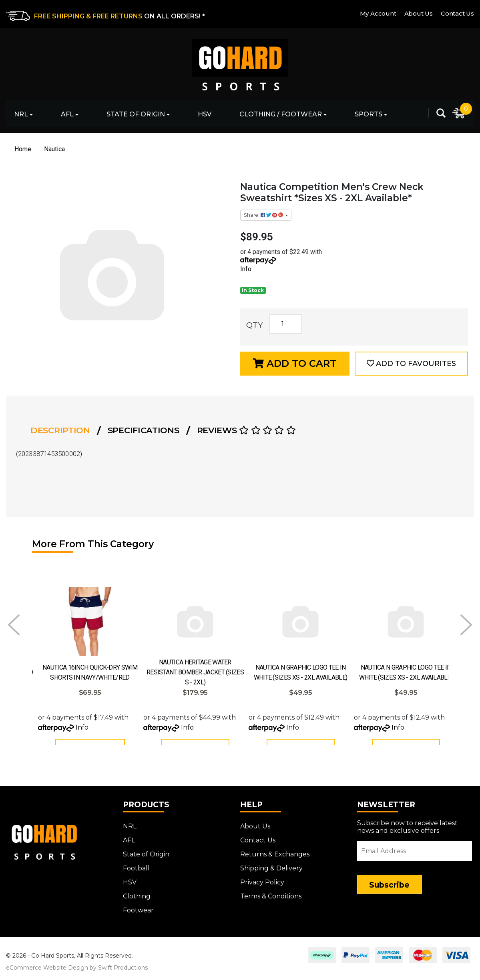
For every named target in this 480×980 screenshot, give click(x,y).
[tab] (63, 430)
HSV (205, 114)
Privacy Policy (262, 887)
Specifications (144, 430)
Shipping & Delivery (271, 873)
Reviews (246, 430)
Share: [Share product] (264, 215)
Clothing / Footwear (281, 114)
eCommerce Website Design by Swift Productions (77, 972)
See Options (90, 749)
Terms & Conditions (271, 901)
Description (60, 430)
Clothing (137, 901)
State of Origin (136, 114)
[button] (411, 364)
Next (466, 625)
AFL (67, 114)
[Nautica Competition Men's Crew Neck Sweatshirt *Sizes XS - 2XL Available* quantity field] (286, 324)
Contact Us (457, 13)
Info (246, 269)
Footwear (138, 915)
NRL (21, 114)
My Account (378, 13)
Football (136, 873)
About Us (419, 13)
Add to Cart (295, 363)
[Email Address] (415, 855)
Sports (369, 114)
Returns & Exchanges (275, 859)
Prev (14, 625)
